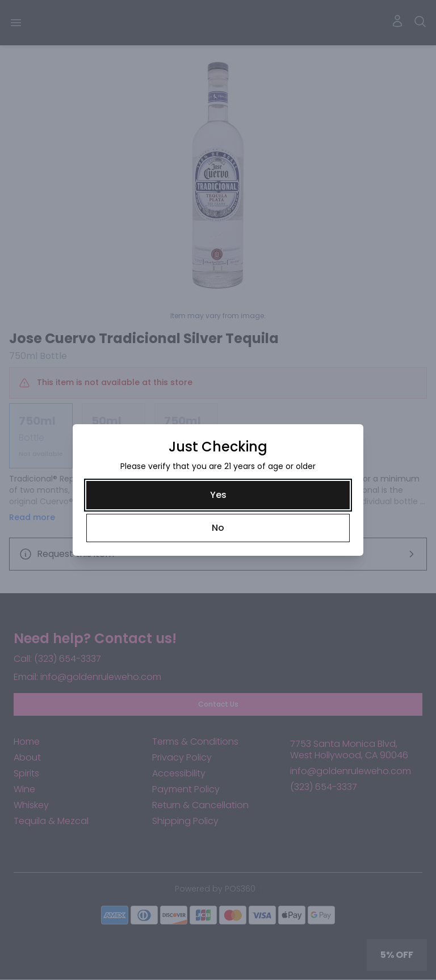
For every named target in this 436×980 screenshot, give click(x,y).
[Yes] (218, 495)
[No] (218, 528)
